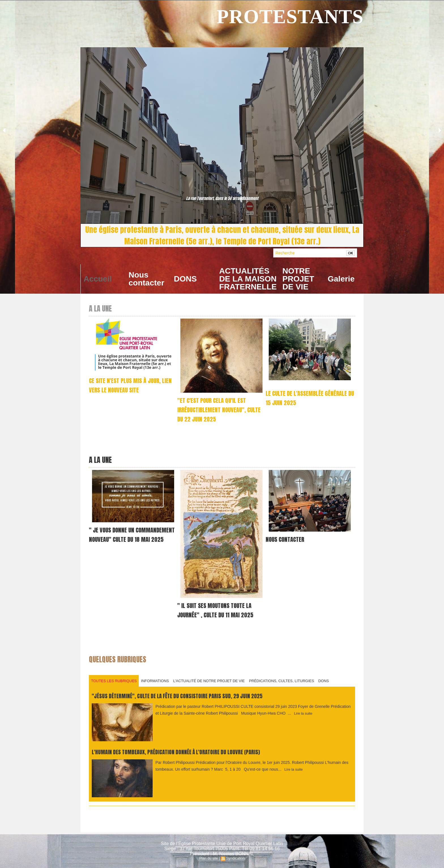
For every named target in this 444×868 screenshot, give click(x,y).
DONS (185, 279)
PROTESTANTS (290, 17)
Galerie (341, 279)
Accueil (98, 279)
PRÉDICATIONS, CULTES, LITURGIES (287, 678)
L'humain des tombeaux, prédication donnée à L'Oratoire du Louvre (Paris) (188, 750)
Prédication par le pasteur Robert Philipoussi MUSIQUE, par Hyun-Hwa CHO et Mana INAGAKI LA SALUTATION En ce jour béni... (221, 432)
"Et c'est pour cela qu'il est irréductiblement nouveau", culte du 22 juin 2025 (214, 410)
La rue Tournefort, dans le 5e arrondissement (222, 199)
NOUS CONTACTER (286, 537)
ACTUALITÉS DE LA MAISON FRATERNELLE (248, 279)
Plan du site (209, 858)
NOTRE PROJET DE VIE (298, 279)
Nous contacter (146, 279)
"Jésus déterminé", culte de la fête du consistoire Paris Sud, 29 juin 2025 (189, 694)
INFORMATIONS (157, 678)
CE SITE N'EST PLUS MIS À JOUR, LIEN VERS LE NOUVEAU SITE (127, 385)
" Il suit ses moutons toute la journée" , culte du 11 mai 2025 (218, 608)
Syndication (235, 858)
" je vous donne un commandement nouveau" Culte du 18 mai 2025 (130, 537)
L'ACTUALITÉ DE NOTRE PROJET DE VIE (213, 678)
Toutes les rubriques (115, 678)
